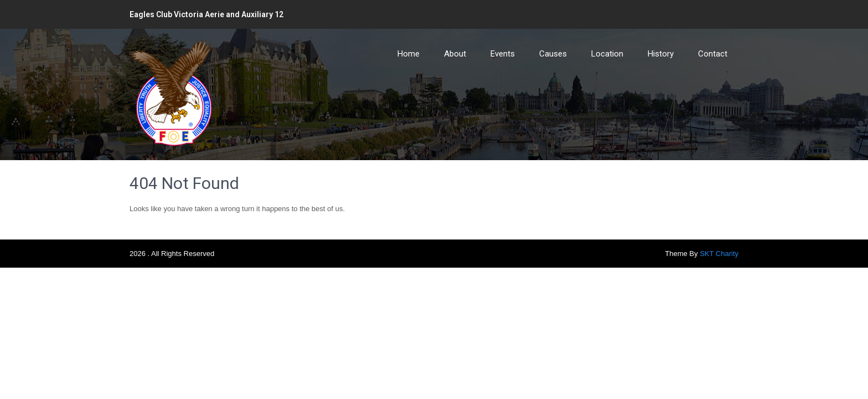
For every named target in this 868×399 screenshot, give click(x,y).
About (455, 54)
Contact (713, 54)
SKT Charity (719, 254)
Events (503, 54)
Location (607, 54)
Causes (553, 54)
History (661, 54)
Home (409, 54)
